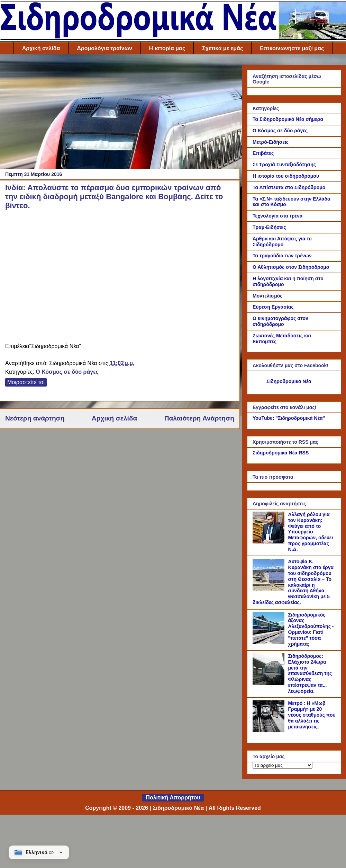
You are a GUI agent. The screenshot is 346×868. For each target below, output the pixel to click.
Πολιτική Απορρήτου (173, 798)
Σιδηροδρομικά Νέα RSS (281, 453)
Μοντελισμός (268, 296)
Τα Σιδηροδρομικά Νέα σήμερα (288, 119)
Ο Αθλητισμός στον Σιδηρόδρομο (291, 267)
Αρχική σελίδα (41, 48)
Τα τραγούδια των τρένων (282, 256)
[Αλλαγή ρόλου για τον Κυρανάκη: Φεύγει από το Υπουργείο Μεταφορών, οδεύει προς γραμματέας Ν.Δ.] (270, 542)
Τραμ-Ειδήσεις (269, 227)
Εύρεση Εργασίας (273, 307)
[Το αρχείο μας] (283, 765)
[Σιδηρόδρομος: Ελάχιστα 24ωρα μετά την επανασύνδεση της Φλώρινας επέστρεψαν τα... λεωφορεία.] (270, 683)
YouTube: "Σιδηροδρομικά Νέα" (289, 418)
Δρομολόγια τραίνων (104, 48)
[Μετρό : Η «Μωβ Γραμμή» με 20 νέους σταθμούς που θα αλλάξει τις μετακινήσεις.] (270, 730)
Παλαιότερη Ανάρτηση (199, 418)
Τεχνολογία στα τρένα (277, 216)
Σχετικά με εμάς (222, 48)
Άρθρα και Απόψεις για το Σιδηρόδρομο (282, 242)
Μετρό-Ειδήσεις (271, 142)
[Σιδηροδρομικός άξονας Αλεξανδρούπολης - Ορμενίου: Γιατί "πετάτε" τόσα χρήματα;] (270, 642)
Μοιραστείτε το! (26, 382)
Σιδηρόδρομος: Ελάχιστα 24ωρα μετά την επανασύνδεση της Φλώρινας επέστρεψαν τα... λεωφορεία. (310, 674)
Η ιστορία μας (167, 48)
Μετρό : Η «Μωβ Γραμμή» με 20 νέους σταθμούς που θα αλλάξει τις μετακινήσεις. (312, 715)
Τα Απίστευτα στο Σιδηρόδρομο (289, 187)
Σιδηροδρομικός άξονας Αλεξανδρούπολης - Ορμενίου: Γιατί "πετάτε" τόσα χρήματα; (311, 629)
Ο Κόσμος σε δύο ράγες (67, 372)
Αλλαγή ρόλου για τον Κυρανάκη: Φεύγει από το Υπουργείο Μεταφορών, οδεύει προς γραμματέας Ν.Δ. (311, 532)
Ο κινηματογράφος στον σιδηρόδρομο (280, 321)
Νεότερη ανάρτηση (35, 418)
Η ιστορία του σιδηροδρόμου (286, 176)
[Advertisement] (120, 113)
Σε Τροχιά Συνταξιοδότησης (284, 165)
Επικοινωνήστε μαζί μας (292, 48)
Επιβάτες (263, 153)
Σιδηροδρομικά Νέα (289, 381)
